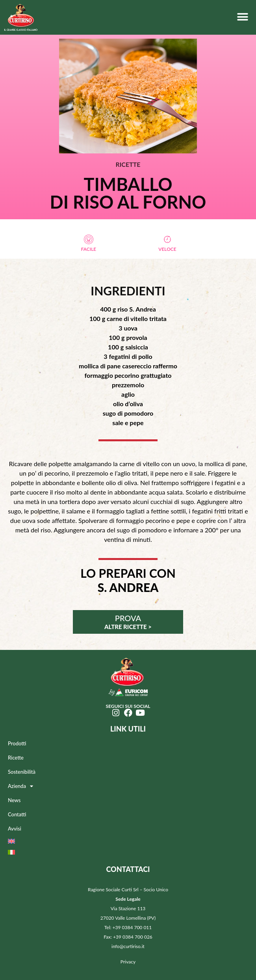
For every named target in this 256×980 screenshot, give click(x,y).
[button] (242, 17)
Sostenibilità (22, 772)
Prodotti (17, 743)
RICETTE (128, 164)
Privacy (128, 962)
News (14, 800)
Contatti (17, 814)
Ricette (16, 758)
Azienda (20, 786)
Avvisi (15, 829)
